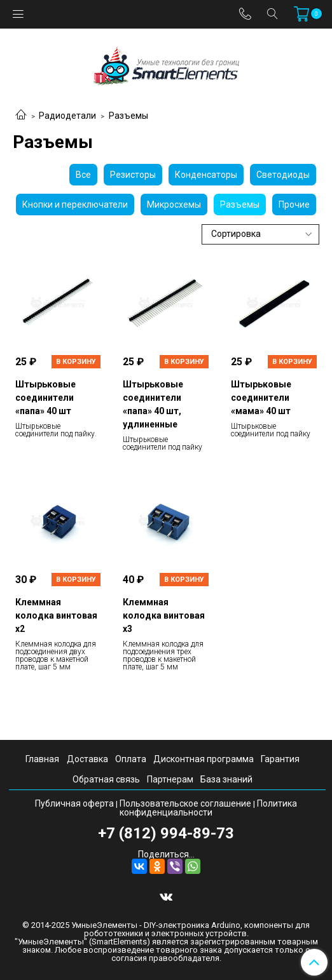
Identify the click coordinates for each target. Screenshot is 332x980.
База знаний (226, 779)
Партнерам (170, 779)
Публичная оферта (74, 803)
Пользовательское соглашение (185, 803)
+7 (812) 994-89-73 (166, 833)
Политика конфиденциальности (208, 808)
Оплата (131, 759)
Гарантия (280, 759)
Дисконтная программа (204, 759)
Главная (42, 759)
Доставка (87, 759)
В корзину (76, 362)
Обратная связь (106, 779)
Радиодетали (67, 116)
